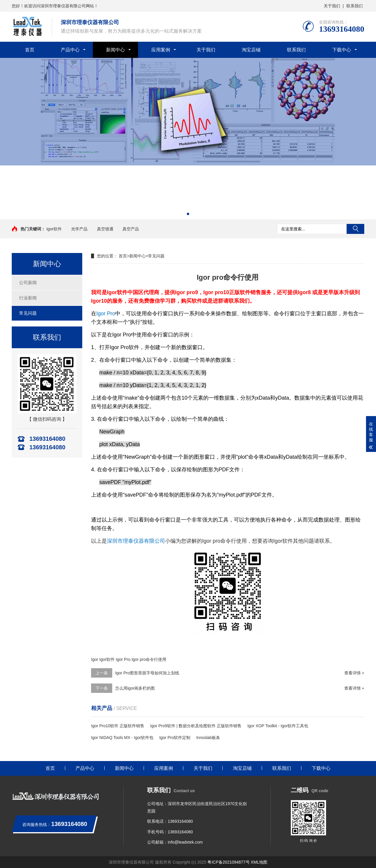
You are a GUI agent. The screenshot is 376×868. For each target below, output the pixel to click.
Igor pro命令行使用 (149, 659)
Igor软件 (54, 229)
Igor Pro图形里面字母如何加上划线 (147, 673)
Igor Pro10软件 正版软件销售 (118, 726)
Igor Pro (106, 314)
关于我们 (332, 6)
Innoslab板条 (208, 738)
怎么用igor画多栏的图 (135, 688)
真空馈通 (105, 229)
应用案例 (161, 50)
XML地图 (259, 862)
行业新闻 (28, 298)
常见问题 (28, 313)
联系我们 (355, 6)
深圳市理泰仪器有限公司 (136, 541)
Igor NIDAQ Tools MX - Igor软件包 (122, 738)
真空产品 (131, 229)
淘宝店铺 (251, 50)
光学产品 (79, 229)
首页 (30, 50)
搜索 (355, 229)
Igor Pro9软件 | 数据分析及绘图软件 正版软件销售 (196, 726)
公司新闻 (28, 283)
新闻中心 (115, 50)
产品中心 (70, 50)
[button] (188, 214)
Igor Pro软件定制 (175, 738)
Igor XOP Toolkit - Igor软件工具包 (278, 726)
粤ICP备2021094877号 (228, 862)
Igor (95, 659)
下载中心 (342, 50)
